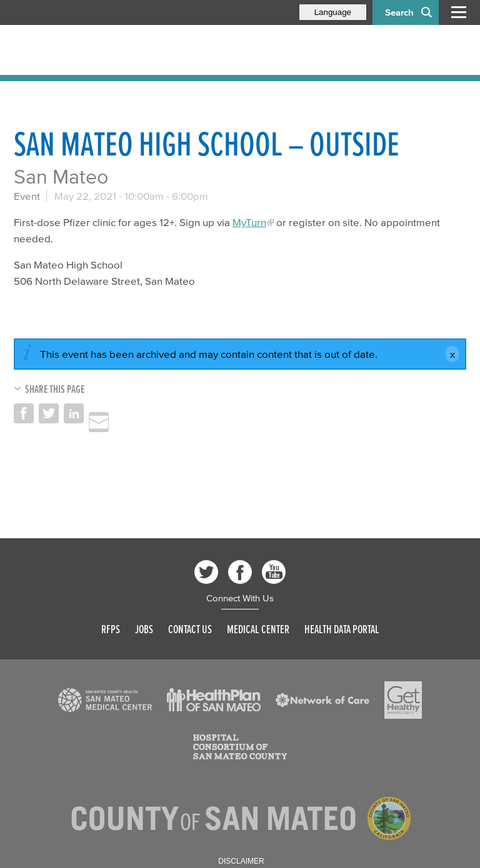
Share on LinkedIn (74, 413)
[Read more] (105, 700)
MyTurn (249, 222)
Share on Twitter (49, 413)
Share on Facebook (24, 413)
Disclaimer (241, 861)
